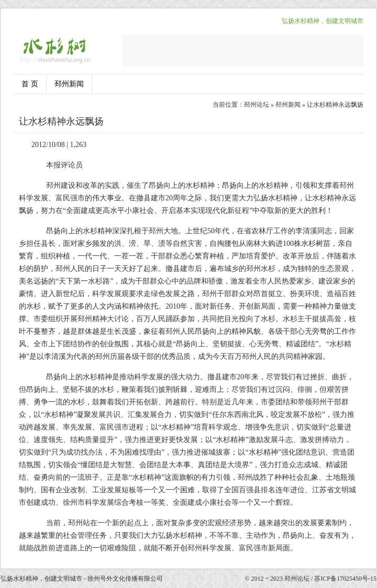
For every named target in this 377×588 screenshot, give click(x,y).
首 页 (30, 84)
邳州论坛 (257, 105)
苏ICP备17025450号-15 (345, 579)
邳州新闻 (69, 84)
